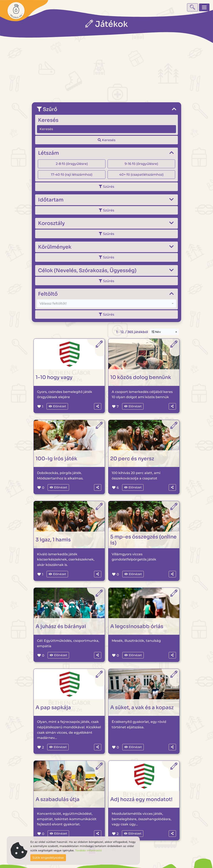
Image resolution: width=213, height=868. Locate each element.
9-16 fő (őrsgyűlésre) (141, 164)
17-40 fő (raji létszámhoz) (72, 175)
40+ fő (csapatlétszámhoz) (141, 175)
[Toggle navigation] (204, 7)
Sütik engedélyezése (48, 858)
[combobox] (106, 304)
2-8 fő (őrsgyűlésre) (72, 164)
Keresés (107, 140)
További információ (88, 850)
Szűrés (106, 187)
